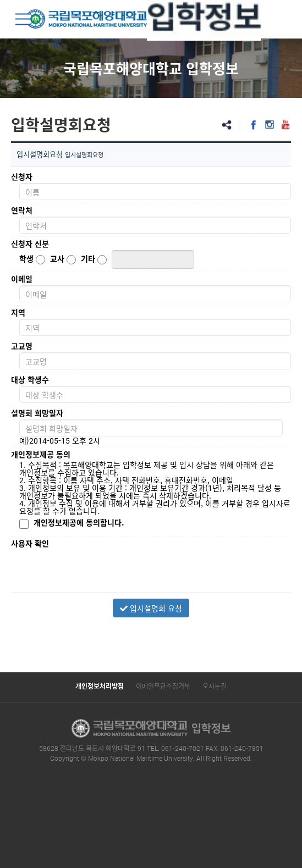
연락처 (22, 210)
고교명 (22, 346)
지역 (18, 312)
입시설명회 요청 (151, 608)
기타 (88, 258)
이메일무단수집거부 (163, 686)
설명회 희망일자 (37, 413)
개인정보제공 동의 (41, 454)
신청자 (22, 176)
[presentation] (103, 571)
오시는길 (215, 686)
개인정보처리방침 (100, 686)
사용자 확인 (30, 543)
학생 (26, 258)
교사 (57, 258)
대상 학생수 (30, 379)
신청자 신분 (30, 244)
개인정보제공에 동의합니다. (79, 522)
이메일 (22, 279)
